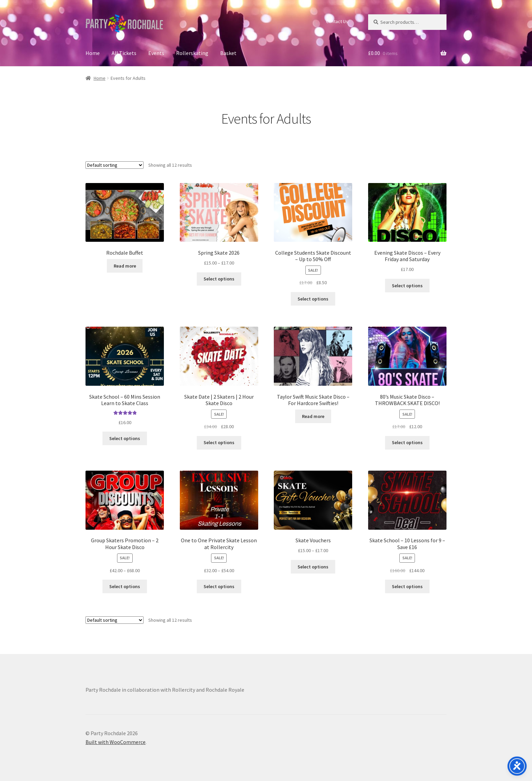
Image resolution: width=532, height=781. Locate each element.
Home (93, 53)
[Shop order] (115, 165)
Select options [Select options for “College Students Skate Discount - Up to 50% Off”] (313, 299)
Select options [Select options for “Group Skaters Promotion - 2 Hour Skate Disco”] (125, 586)
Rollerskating (192, 53)
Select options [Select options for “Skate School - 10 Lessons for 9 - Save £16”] (407, 586)
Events (156, 53)
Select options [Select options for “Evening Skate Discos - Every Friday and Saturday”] (407, 286)
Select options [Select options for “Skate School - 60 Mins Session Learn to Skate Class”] (125, 438)
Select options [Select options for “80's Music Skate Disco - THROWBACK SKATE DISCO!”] (407, 442)
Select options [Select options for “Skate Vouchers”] (313, 567)
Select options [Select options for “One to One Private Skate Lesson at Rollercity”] (219, 586)
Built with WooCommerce (116, 742)
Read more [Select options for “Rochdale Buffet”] (125, 266)
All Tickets (124, 53)
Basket (228, 53)
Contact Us (337, 21)
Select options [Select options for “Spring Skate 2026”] (219, 279)
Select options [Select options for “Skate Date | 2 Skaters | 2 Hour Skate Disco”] (219, 442)
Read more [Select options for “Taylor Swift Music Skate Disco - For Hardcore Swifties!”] (313, 416)
